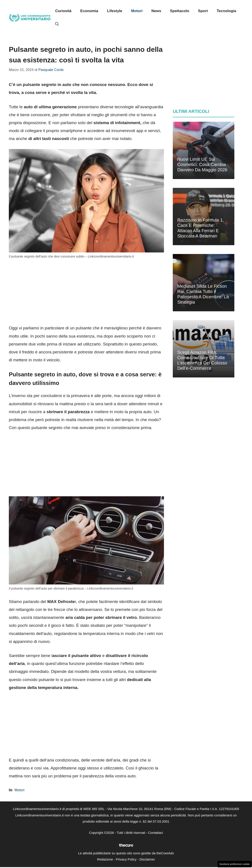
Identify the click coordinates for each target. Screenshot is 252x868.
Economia (89, 11)
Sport (203, 11)
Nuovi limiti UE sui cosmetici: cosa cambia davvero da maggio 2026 (202, 164)
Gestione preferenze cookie (234, 864)
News (156, 11)
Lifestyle (115, 11)
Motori (137, 11)
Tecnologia (226, 11)
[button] (57, 24)
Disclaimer (147, 859)
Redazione (105, 859)
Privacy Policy (126, 859)
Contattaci (156, 833)
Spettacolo (180, 11)
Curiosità (63, 11)
